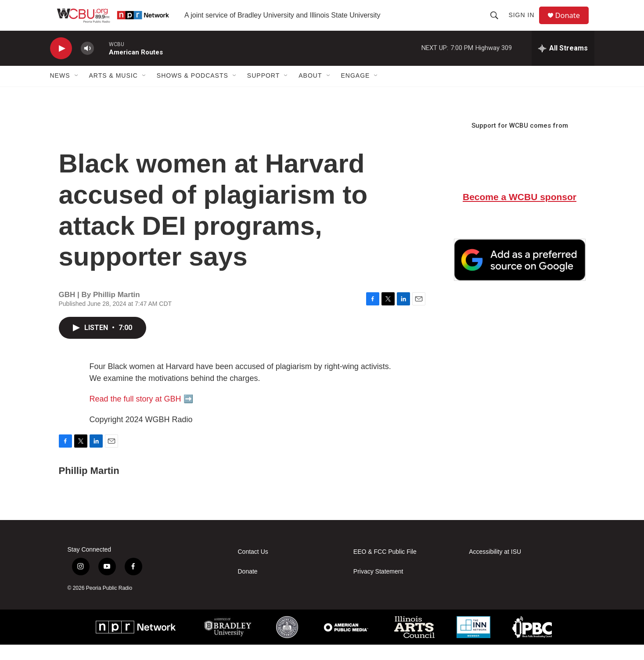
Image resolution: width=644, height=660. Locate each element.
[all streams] (563, 64)
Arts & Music (113, 91)
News (60, 91)
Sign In (524, 23)
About (310, 91)
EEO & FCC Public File (385, 567)
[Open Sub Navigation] (77, 91)
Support (263, 91)
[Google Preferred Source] (520, 275)
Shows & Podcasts (192, 91)
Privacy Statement (378, 587)
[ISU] (287, 642)
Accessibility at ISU (495, 567)
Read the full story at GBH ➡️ (141, 414)
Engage (356, 91)
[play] (61, 64)
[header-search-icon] (497, 23)
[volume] (87, 64)
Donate (572, 23)
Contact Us (253, 567)
